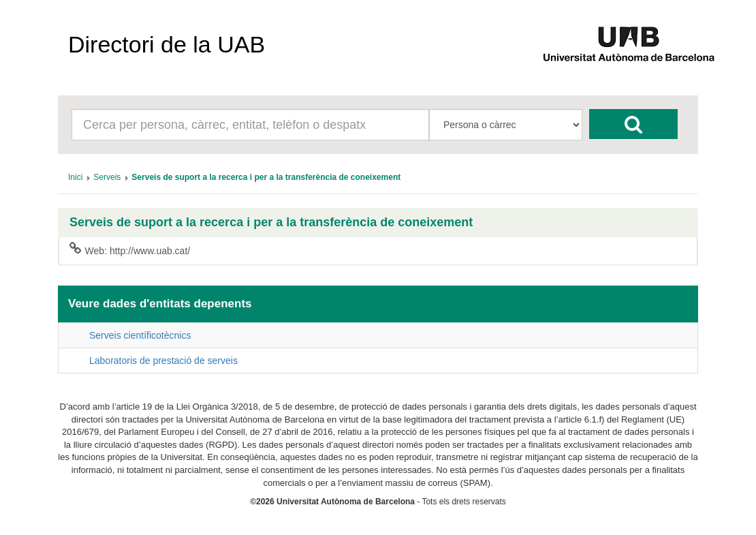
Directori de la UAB (167, 44)
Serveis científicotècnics (140, 335)
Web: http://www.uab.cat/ (130, 250)
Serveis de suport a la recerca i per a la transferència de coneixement (271, 223)
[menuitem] (75, 177)
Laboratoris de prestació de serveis (163, 361)
